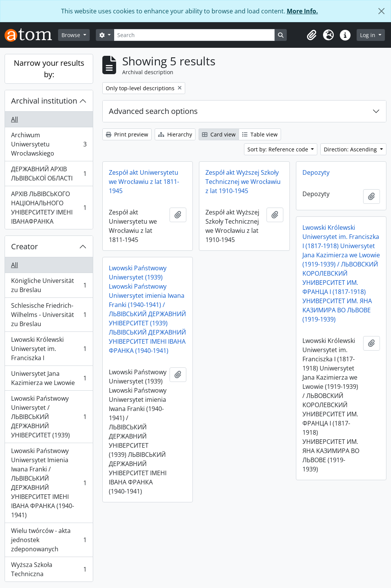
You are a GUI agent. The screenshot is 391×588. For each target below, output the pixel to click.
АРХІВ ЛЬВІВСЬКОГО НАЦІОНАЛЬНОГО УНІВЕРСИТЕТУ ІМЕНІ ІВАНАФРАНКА (49, 208)
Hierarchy (175, 134)
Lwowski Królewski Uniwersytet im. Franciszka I (49, 349)
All (15, 119)
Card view (219, 134)
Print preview (127, 134)
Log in (368, 35)
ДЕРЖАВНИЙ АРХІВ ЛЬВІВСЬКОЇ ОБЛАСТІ (49, 174)
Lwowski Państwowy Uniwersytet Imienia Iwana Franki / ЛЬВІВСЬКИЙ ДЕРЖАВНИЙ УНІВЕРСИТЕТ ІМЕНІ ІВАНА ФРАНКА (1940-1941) (49, 483)
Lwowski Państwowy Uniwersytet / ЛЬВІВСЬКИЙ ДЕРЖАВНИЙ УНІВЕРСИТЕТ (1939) (49, 417)
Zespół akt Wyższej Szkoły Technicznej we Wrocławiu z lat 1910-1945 (243, 182)
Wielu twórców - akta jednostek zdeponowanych (49, 540)
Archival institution (44, 101)
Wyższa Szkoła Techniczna (49, 569)
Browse (72, 35)
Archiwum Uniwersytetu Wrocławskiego (49, 144)
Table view (260, 134)
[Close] (381, 11)
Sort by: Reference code (279, 149)
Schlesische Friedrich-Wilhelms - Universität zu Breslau (49, 315)
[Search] (194, 35)
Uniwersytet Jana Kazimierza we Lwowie (49, 378)
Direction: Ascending (351, 149)
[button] (312, 35)
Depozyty (316, 172)
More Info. (302, 11)
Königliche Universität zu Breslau (49, 285)
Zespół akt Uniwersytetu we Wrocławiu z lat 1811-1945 (144, 182)
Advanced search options (153, 111)
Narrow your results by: (49, 69)
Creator (24, 246)
